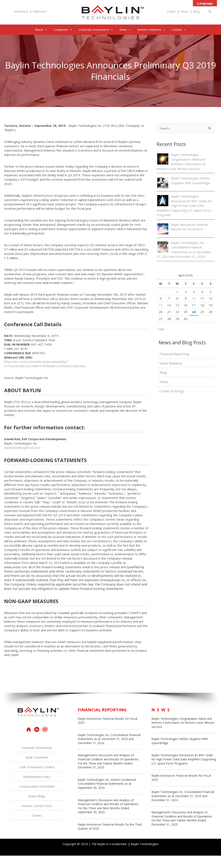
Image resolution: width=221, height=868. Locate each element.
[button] (210, 12)
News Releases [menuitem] (171, 363)
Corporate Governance (96, 30)
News (184, 11)
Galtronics (40, 11)
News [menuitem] (164, 382)
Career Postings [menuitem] (172, 391)
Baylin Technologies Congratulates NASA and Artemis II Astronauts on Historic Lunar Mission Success (183, 723)
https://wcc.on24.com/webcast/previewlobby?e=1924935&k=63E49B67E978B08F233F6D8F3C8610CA (45, 364)
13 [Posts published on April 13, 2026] (161, 305)
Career (171, 11)
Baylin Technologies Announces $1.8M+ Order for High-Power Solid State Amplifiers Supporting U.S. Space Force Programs (184, 206)
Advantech (21, 11)
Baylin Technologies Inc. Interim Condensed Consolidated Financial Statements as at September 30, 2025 (107, 784)
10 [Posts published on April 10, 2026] (194, 298)
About (41, 30)
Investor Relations (151, 30)
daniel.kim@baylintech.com (23, 448)
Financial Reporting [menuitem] (174, 354)
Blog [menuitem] (163, 373)
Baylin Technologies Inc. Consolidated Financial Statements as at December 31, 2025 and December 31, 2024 (109, 739)
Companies (63, 30)
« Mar (161, 329)
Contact (179, 30)
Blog (196, 11)
